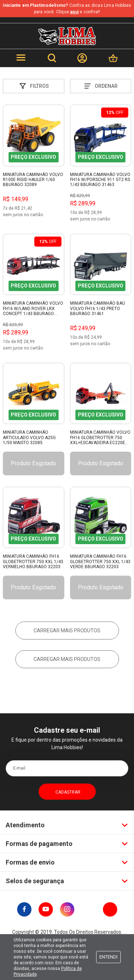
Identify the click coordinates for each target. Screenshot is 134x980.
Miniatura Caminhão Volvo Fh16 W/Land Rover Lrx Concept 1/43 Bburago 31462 (33, 309)
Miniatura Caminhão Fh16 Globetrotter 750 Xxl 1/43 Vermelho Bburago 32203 (33, 562)
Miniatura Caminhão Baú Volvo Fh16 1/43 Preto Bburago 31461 (98, 308)
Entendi (108, 957)
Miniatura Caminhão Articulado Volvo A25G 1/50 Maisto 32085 (29, 437)
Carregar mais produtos (67, 631)
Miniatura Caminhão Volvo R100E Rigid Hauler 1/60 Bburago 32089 (33, 180)
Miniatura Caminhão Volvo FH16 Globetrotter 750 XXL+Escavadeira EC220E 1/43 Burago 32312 (100, 438)
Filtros (34, 86)
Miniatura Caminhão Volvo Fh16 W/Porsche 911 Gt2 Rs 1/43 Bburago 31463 (100, 180)
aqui (74, 12)
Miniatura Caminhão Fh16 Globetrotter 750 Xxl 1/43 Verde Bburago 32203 (100, 562)
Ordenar (100, 86)
